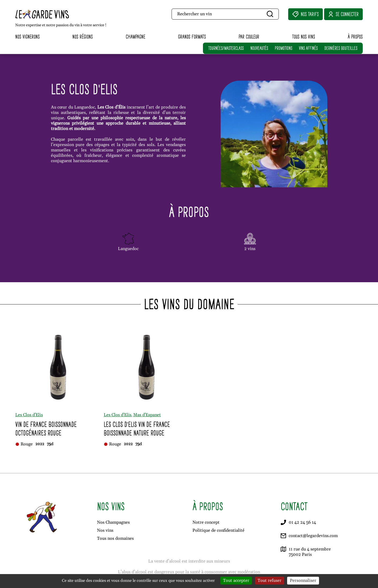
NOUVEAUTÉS (259, 48)
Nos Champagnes (113, 522)
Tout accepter (236, 580)
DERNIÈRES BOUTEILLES (341, 48)
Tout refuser (270, 580)
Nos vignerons (27, 37)
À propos (355, 37)
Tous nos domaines (115, 538)
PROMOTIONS (283, 48)
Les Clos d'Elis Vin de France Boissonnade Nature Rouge (137, 429)
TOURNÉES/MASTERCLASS (226, 48)
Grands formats (192, 37)
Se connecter (343, 14)
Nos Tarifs (305, 14)
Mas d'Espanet (147, 415)
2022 (40, 444)
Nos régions (83, 37)
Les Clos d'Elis (29, 415)
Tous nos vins (304, 37)
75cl (50, 444)
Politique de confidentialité (218, 530)
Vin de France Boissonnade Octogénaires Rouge (46, 429)
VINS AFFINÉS (308, 48)
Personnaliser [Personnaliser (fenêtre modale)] (303, 580)
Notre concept (206, 522)
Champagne (136, 37)
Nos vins (105, 530)
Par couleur (249, 37)
